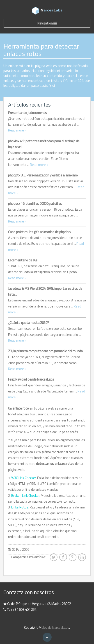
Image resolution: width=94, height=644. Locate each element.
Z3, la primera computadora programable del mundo (45, 351)
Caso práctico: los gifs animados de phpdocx (40, 232)
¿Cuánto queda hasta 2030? (29, 323)
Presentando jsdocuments (28, 113)
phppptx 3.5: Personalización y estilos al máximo (43, 175)
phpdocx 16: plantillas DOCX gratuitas (35, 204)
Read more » (17, 130)
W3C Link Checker (24, 478)
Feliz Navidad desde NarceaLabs (31, 379)
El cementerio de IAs (23, 260)
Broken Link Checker (25, 496)
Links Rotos (20, 507)
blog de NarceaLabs (55, 627)
